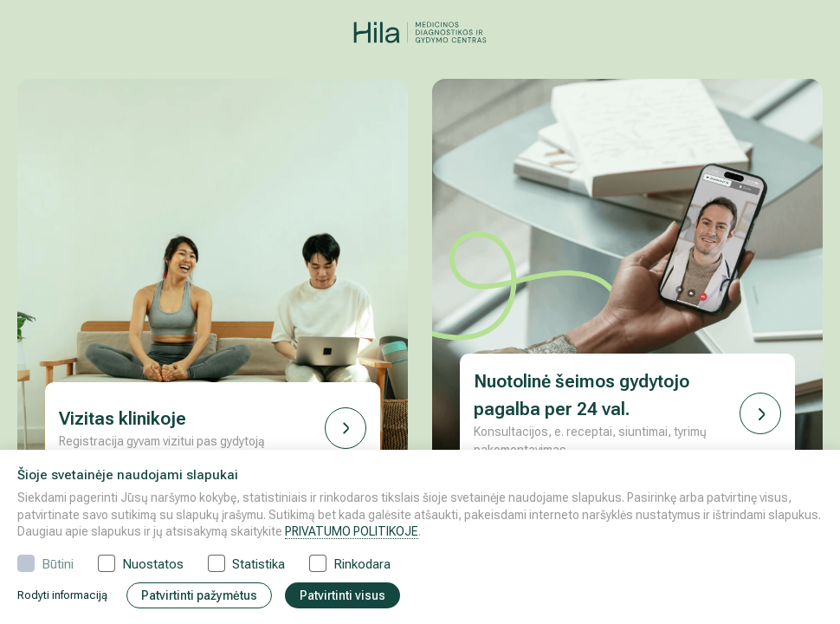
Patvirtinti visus (342, 595)
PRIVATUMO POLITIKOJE (352, 531)
